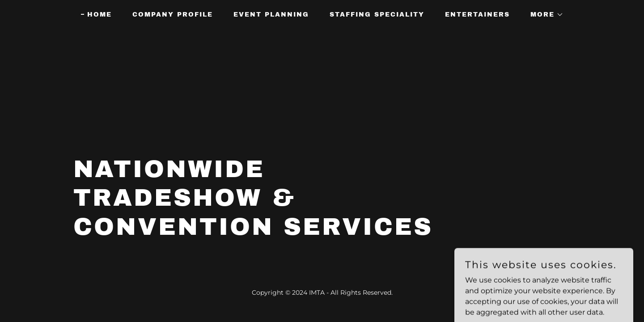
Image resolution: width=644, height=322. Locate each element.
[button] (544, 15)
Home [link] (100, 15)
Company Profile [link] (173, 15)
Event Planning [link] (271, 15)
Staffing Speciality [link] (377, 15)
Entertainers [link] (477, 15)
